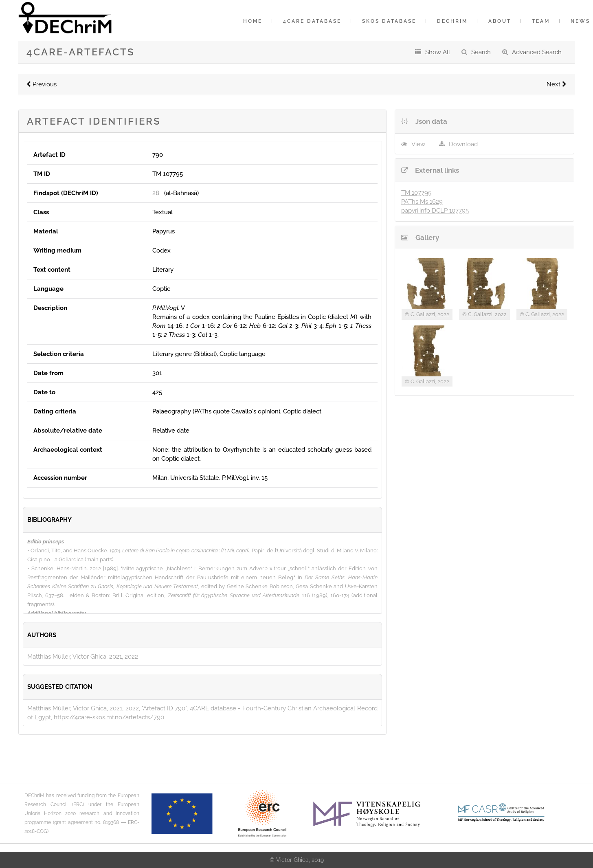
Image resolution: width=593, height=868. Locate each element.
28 (156, 193)
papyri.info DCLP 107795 (435, 211)
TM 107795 (416, 193)
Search (481, 52)
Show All (438, 52)
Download (463, 144)
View (418, 144)
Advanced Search (537, 52)
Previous (42, 84)
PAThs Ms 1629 (422, 202)
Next (557, 84)
